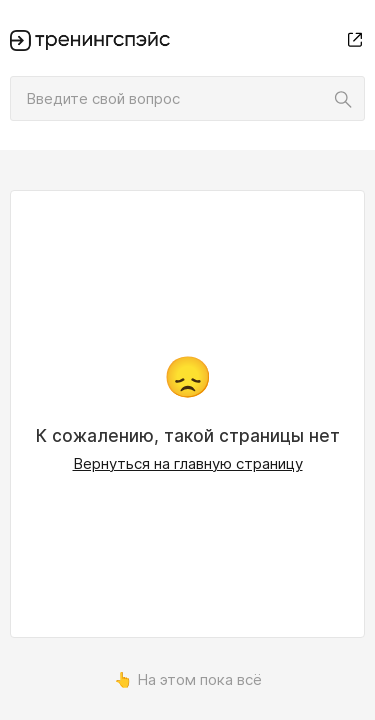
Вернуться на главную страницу (188, 463)
